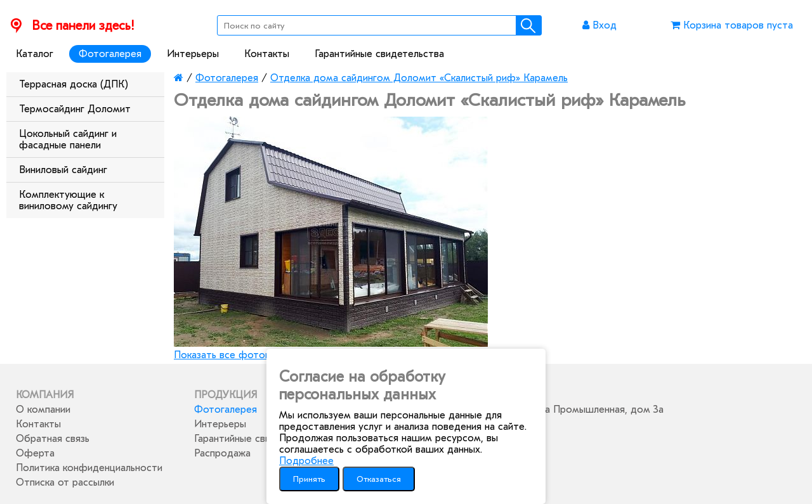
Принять (309, 479)
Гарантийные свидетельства (379, 54)
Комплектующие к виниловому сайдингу (68, 200)
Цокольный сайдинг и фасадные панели (68, 139)
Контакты (267, 54)
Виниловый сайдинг (63, 170)
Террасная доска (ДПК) (74, 84)
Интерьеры (193, 54)
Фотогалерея (110, 54)
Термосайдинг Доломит (75, 109)
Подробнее (306, 461)
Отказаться (379, 479)
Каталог (35, 54)
